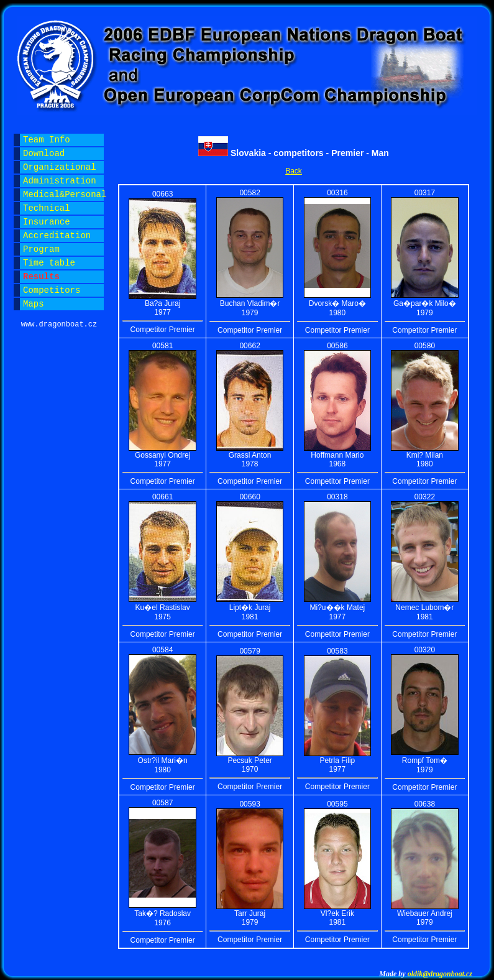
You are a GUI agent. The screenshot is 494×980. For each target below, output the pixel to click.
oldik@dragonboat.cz (440, 974)
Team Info (47, 140)
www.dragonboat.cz (59, 325)
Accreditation (57, 236)
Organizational (60, 167)
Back (294, 171)
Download (44, 154)
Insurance (47, 222)
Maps (34, 304)
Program (41, 249)
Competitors (52, 290)
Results (41, 277)
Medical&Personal (63, 195)
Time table (49, 263)
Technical (47, 208)
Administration (60, 181)
